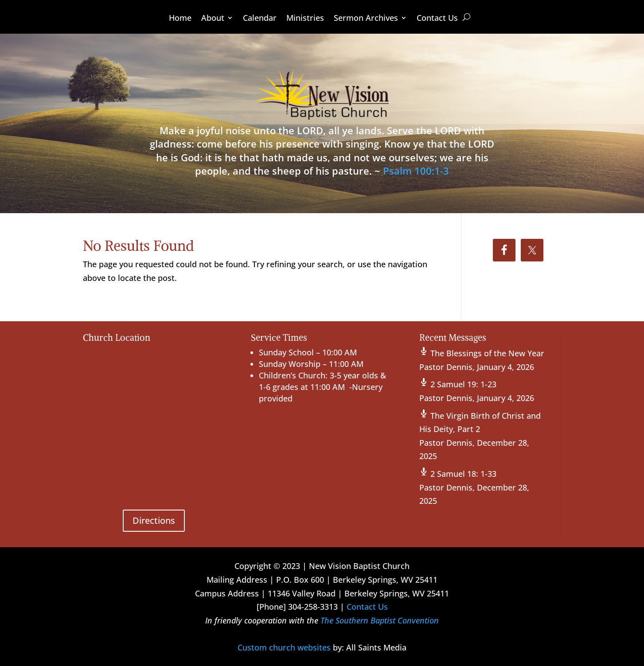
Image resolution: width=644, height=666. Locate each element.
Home (180, 19)
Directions (154, 520)
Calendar (260, 19)
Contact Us (437, 19)
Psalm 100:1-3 (416, 171)
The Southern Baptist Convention (380, 620)
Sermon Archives (366, 19)
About (213, 19)
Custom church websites (284, 647)
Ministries (305, 19)
